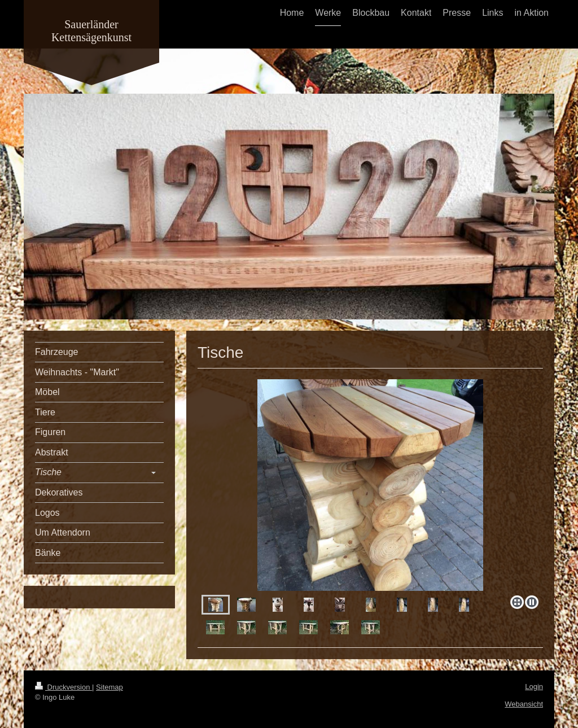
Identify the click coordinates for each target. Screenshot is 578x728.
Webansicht (524, 704)
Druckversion (64, 687)
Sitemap (110, 687)
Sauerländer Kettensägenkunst (91, 31)
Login (534, 687)
